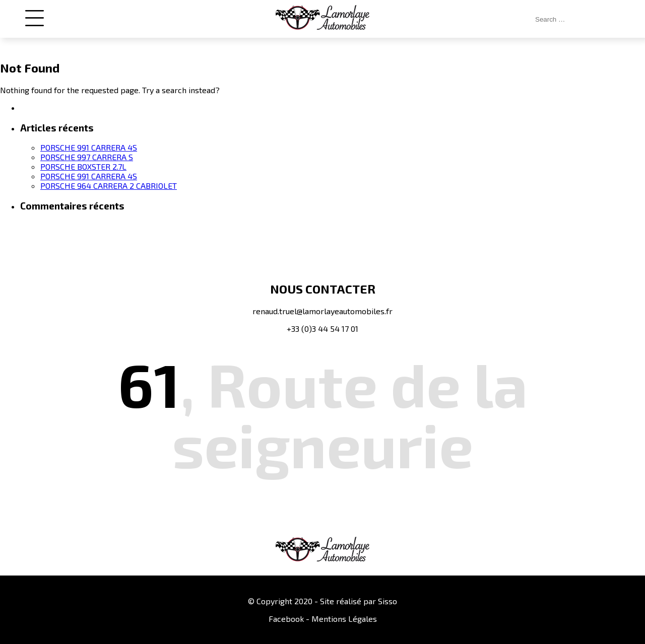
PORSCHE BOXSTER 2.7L (83, 166)
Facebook (286, 619)
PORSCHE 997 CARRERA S (87, 157)
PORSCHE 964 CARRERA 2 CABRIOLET (109, 186)
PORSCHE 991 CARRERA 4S (89, 147)
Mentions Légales (344, 619)
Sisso (388, 601)
